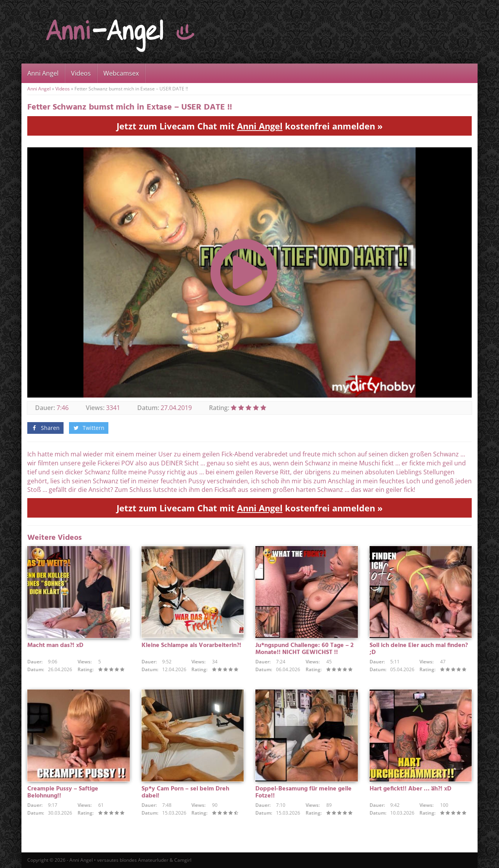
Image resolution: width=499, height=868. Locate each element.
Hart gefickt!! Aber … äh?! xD (411, 789)
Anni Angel (43, 73)
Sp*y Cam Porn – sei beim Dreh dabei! (185, 792)
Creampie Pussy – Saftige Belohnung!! (63, 792)
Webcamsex (121, 73)
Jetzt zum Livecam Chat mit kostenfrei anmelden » (250, 126)
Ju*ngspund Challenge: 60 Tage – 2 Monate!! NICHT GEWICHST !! (304, 649)
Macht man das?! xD (55, 645)
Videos (81, 73)
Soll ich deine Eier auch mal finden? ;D (419, 649)
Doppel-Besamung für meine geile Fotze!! (303, 792)
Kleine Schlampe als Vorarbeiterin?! (191, 645)
